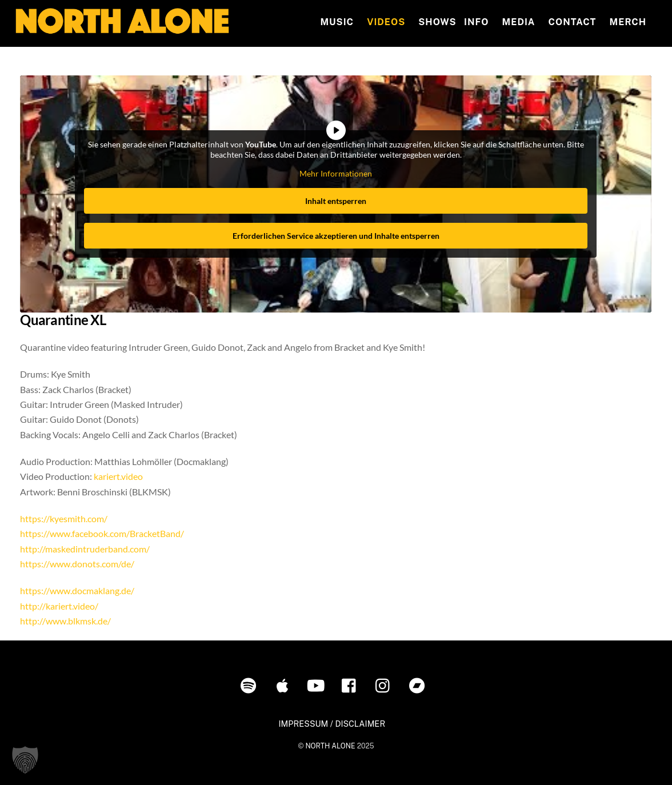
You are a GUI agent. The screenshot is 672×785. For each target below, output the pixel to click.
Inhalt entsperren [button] (336, 200)
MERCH (628, 22)
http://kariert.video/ (59, 606)
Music (337, 22)
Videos (386, 22)
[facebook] (352, 685)
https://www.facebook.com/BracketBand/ (102, 533)
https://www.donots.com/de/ (77, 564)
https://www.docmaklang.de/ (77, 590)
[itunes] (284, 685)
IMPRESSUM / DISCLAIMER (332, 724)
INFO (476, 22)
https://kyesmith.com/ (64, 518)
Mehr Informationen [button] (336, 173)
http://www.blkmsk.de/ (65, 621)
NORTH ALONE (330, 746)
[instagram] (385, 685)
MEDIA (519, 22)
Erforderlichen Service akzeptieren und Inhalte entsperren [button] (336, 235)
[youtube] (318, 685)
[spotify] (251, 685)
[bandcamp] (419, 685)
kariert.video (118, 476)
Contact (573, 22)
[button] (25, 760)
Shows (437, 22)
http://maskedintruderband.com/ (85, 549)
